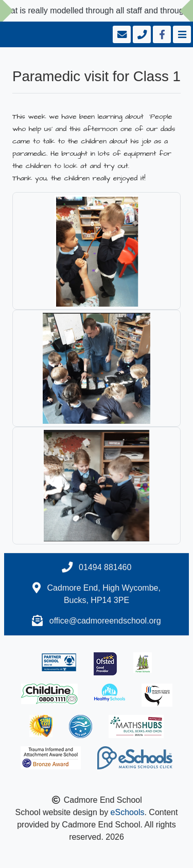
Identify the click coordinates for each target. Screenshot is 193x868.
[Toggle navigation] (181, 34)
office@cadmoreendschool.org (105, 621)
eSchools (128, 812)
